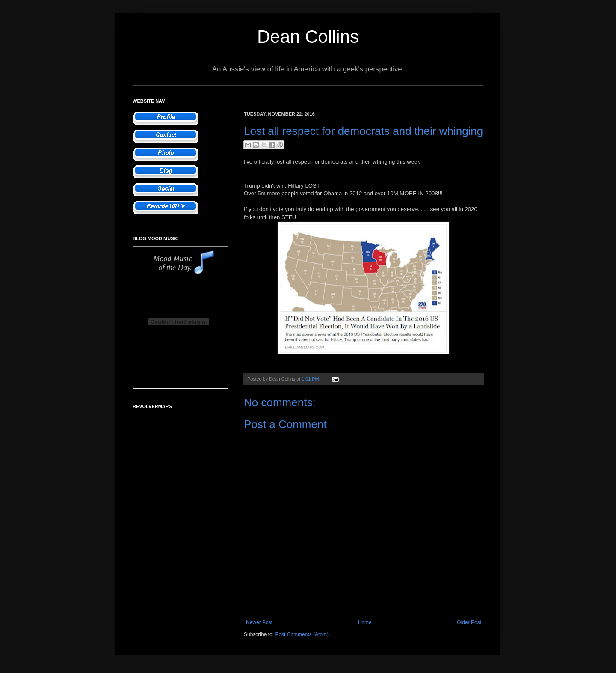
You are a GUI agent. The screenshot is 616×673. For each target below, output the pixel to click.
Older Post (469, 622)
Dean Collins (308, 37)
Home (365, 622)
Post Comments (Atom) (302, 634)
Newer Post (259, 622)
